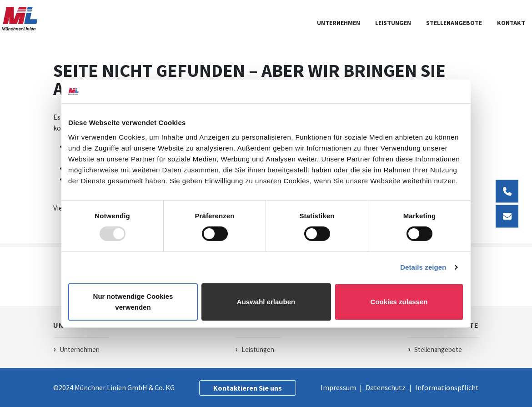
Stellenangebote (454, 23)
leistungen (393, 23)
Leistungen (258, 349)
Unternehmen (339, 23)
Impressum (339, 387)
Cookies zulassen (399, 302)
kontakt (511, 23)
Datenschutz (386, 387)
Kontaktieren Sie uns (248, 388)
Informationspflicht (447, 387)
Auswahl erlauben (266, 302)
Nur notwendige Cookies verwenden (133, 302)
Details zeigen (423, 267)
